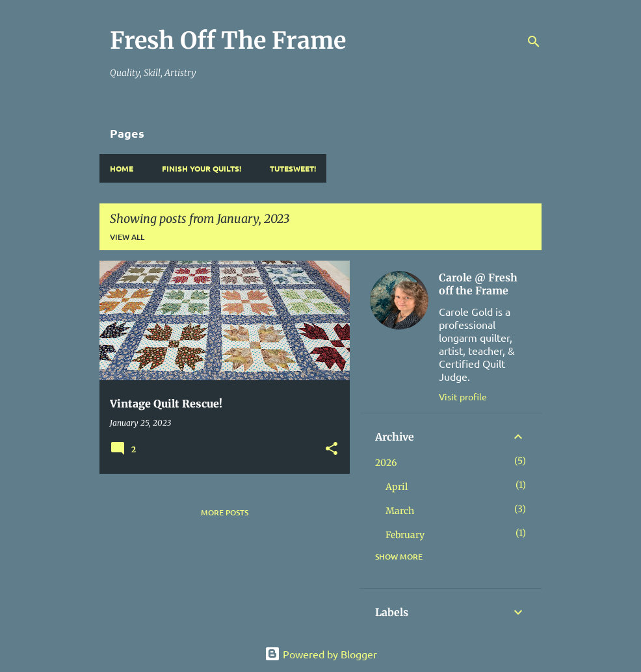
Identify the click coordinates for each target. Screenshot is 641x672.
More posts (225, 512)
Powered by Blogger (321, 654)
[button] (332, 449)
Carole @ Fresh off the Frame (478, 284)
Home (122, 168)
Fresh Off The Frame (228, 41)
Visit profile (463, 396)
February (405, 535)
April (397, 487)
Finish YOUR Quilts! (202, 168)
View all (127, 237)
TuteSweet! (293, 168)
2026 (386, 463)
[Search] (534, 42)
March (400, 511)
